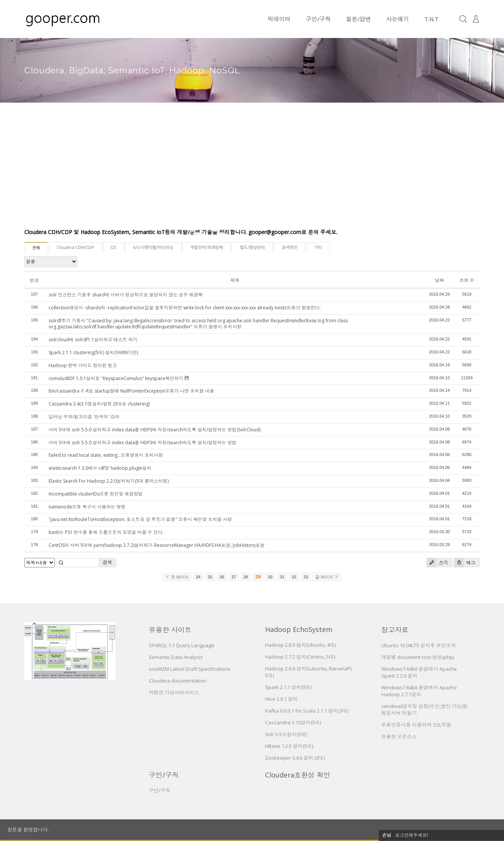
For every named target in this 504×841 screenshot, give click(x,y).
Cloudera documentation (178, 681)
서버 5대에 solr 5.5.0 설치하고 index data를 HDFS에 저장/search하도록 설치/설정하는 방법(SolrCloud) (155, 430)
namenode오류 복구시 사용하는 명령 (87, 507)
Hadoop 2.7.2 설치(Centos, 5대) (300, 657)
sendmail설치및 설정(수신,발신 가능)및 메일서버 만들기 (425, 710)
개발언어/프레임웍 (207, 248)
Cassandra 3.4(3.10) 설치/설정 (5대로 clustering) (99, 404)
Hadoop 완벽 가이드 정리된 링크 (83, 365)
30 (270, 577)
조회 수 (467, 280)
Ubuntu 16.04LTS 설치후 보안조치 (419, 645)
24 (198, 577)
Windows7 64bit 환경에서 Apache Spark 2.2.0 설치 (419, 672)
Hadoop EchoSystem (299, 629)
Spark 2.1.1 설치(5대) (288, 687)
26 (222, 577)
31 (282, 577)
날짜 (439, 280)
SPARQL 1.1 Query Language (182, 645)
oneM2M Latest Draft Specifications (190, 669)
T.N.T (431, 19)
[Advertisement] (252, 171)
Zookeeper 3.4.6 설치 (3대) (295, 758)
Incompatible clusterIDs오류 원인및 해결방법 (96, 494)
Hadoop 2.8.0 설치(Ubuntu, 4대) (300, 645)
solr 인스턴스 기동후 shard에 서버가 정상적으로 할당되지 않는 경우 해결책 (126, 295)
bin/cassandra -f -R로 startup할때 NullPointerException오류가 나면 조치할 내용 (131, 391)
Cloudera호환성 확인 (298, 775)
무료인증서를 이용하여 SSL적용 (416, 725)
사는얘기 (398, 19)
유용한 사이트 (170, 630)
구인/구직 (318, 19)
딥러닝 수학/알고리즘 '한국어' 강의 (84, 417)
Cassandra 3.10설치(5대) (293, 722)
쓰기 (437, 563)
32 (294, 577)
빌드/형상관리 (252, 248)
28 (246, 577)
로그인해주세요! (412, 835)
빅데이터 (279, 19)
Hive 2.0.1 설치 (281, 699)
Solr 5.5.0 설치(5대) (286, 734)
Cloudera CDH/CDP (75, 248)
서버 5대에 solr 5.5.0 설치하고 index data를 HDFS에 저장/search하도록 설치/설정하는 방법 (143, 443)
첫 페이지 (177, 577)
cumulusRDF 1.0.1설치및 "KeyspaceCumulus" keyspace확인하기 (116, 378)
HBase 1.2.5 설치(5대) (289, 746)
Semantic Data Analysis (176, 657)
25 (210, 577)
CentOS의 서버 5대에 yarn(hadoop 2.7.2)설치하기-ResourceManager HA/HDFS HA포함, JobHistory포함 (157, 545)
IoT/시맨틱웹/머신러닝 (153, 248)
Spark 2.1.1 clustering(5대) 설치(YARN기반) (93, 352)
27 (234, 577)
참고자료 (395, 630)
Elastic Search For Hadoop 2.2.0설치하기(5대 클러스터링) (109, 481)
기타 (318, 248)
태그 (465, 563)
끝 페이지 (327, 577)
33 (306, 577)
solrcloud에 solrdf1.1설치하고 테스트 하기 (93, 340)
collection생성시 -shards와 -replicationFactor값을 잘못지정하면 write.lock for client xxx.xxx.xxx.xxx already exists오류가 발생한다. (185, 308)
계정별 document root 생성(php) (418, 657)
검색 (107, 562)
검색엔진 (290, 248)
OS (114, 248)
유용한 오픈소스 (399, 736)
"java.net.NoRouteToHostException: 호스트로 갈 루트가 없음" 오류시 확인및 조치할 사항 (140, 519)
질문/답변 (359, 19)
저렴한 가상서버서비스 (174, 692)
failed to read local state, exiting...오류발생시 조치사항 (106, 455)
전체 (36, 248)
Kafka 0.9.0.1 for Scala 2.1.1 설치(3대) (307, 711)
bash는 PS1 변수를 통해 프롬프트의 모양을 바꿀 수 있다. (106, 532)
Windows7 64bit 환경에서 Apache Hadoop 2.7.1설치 (419, 691)
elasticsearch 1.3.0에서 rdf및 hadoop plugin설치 (100, 468)
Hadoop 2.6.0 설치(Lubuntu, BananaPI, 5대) (309, 672)
